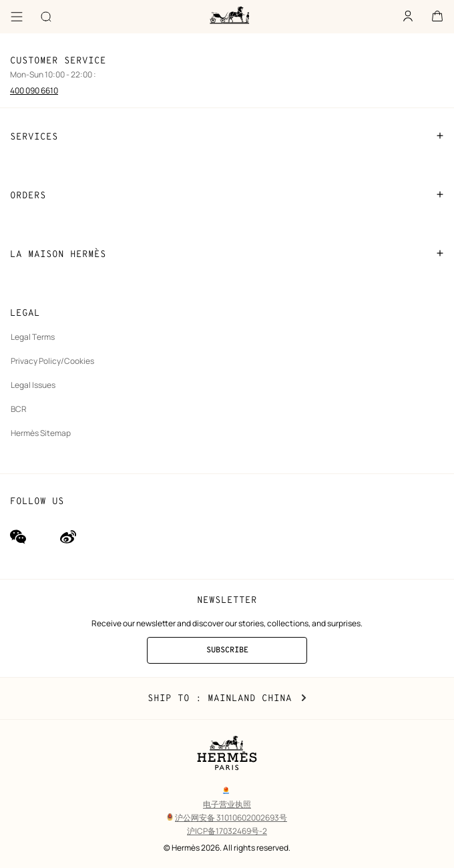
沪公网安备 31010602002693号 (227, 818)
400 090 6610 (34, 90)
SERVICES (227, 136)
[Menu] (17, 17)
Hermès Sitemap (41, 433)
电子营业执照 (227, 804)
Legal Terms (33, 337)
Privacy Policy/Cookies (52, 361)
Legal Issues (33, 385)
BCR (19, 409)
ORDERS (227, 195)
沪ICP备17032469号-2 (227, 831)
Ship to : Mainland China (227, 698)
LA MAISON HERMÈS (227, 254)
